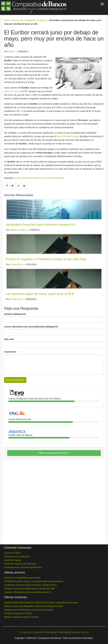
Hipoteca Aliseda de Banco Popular (21, 617)
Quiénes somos (80, 632)
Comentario (10, 352)
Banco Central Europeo (68, 136)
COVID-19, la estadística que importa (22, 578)
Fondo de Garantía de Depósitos (20, 564)
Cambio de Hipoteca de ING (18, 613)
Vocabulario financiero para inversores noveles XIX (41, 225)
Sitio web (9, 339)
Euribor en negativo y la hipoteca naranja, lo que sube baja (46, 259)
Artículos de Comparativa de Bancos (29, 20)
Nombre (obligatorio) (15, 314)
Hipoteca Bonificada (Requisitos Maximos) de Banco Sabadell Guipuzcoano (41, 603)
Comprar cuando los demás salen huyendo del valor (30, 589)
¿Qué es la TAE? (12, 553)
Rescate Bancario (55, 178)
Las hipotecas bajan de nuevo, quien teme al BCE (40, 294)
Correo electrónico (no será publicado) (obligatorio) (31, 327)
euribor (18, 178)
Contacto (24, 632)
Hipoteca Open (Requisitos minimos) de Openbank (29, 610)
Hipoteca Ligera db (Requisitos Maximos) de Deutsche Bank (33, 606)
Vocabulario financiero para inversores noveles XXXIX (30, 585)
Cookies (36, 632)
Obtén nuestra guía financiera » (54, 453)
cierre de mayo (11, 91)
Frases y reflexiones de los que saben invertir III (27, 592)
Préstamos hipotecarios (34, 178)
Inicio (7, 20)
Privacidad (49, 632)
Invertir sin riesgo (12, 560)
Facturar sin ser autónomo (17, 556)
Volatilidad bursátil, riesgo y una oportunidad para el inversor (34, 581)
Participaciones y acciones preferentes (23, 567)
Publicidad (63, 632)
